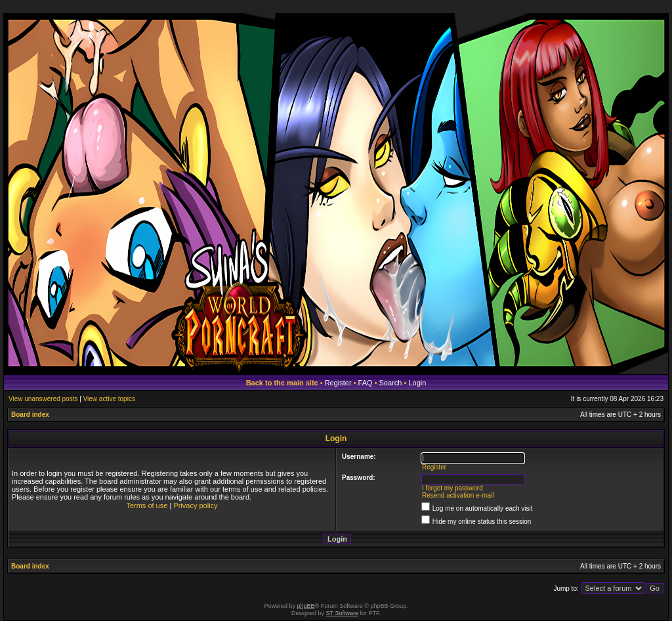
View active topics (109, 399)
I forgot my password (452, 488)
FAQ (366, 383)
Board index (30, 415)
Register (338, 383)
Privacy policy (195, 505)
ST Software (342, 613)
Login (417, 383)
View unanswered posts (43, 399)
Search (391, 383)
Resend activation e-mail (458, 495)
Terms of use (147, 505)
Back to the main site (282, 383)
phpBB (306, 606)
